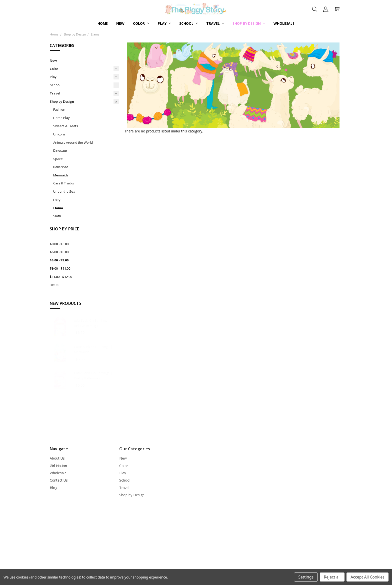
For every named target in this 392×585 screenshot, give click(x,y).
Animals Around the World (73, 142)
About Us (57, 458)
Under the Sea (64, 191)
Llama (58, 208)
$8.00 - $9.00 (59, 260)
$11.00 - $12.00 (61, 277)
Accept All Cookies (367, 577)
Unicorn (59, 134)
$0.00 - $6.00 (59, 244)
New (120, 23)
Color (141, 23)
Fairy (57, 200)
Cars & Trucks (64, 183)
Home (103, 23)
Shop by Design (249, 23)
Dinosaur (60, 150)
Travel (215, 23)
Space (58, 159)
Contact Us (59, 480)
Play (164, 23)
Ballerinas (61, 167)
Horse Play (61, 118)
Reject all (332, 577)
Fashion (59, 109)
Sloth (57, 216)
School (188, 23)
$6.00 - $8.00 (59, 252)
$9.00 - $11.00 (60, 268)
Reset (54, 285)
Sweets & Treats (66, 126)
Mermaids (61, 175)
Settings (306, 577)
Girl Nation (58, 466)
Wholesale (284, 23)
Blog (53, 488)
